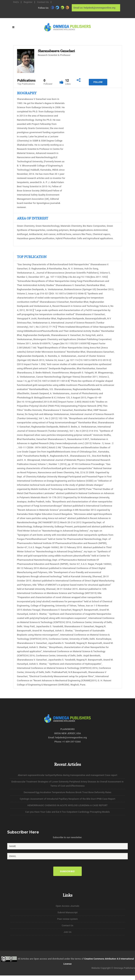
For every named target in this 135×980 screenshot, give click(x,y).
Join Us (68, 932)
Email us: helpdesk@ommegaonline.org (94, 8)
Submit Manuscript (67, 912)
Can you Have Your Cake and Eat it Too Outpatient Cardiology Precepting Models (67, 812)
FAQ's (16, 2)
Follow (98, 82)
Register (28, 2)
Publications (27, 82)
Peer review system (67, 919)
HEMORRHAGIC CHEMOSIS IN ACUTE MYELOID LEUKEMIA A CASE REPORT (67, 805)
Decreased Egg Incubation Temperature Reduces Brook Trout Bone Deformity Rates (67, 792)
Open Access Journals (67, 906)
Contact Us (43, 2)
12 (68, 82)
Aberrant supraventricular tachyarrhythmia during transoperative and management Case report (67, 775)
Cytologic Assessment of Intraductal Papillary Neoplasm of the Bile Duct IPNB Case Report (67, 799)
